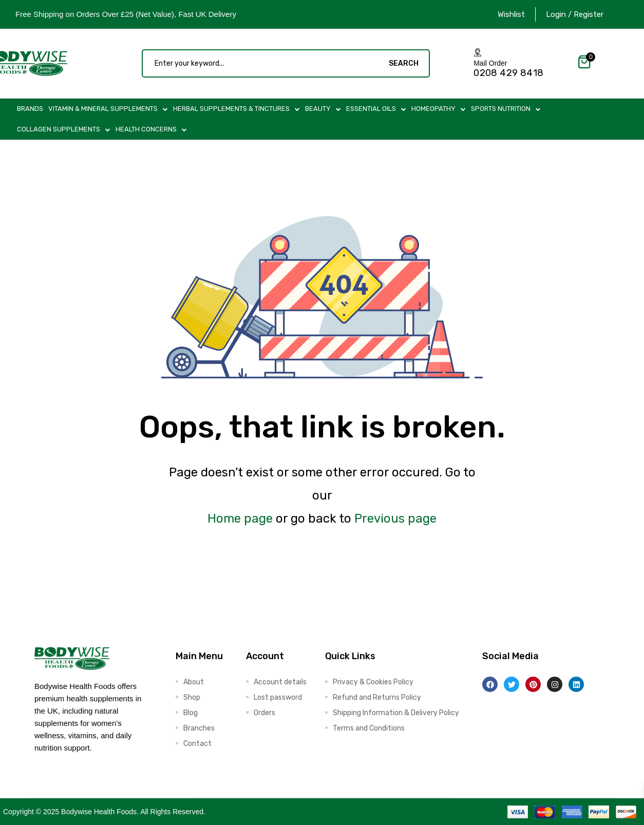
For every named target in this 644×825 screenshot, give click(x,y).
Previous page (395, 519)
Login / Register (575, 14)
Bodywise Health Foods (99, 812)
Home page (240, 519)
